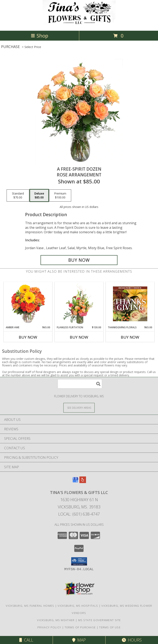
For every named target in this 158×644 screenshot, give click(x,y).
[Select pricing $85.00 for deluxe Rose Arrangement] (39, 196)
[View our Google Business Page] (75, 482)
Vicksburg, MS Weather (56, 620)
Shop (39, 36)
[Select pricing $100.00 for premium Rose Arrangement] (60, 196)
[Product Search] (80, 384)
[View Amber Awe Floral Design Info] (28, 304)
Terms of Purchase (80, 627)
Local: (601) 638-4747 (79, 514)
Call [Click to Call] (26, 640)
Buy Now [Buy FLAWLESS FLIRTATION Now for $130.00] (79, 337)
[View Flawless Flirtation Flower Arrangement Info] (79, 304)
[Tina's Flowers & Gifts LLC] (79, 25)
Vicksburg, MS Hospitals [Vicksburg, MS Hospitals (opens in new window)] (78, 606)
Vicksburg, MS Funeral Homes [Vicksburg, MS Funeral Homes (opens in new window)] (30, 606)
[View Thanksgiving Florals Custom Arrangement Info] (130, 304)
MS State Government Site (100, 620)
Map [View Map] (79, 640)
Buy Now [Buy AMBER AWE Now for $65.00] (28, 337)
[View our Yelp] (83, 482)
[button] (79, 561)
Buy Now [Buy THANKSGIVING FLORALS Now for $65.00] (130, 337)
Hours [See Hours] (132, 640)
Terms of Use (110, 627)
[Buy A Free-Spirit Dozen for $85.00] (79, 260)
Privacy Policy (49, 627)
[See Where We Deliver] (79, 408)
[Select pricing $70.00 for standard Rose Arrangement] (18, 196)
